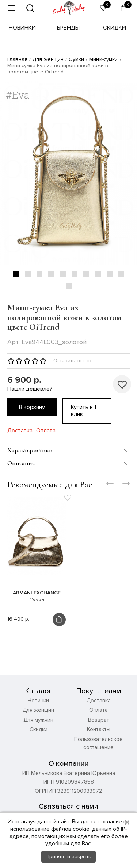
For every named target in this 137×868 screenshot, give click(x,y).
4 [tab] (51, 274)
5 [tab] (63, 274)
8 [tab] (98, 274)
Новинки (22, 28)
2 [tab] (28, 274)
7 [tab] (86, 274)
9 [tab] (110, 274)
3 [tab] (39, 274)
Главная (17, 59)
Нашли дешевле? (30, 389)
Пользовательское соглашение (98, 743)
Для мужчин (38, 720)
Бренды (68, 28)
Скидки (115, 28)
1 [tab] (16, 274)
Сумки (76, 59)
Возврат (99, 720)
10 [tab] (121, 274)
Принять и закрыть (68, 857)
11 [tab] (69, 286)
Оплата (46, 431)
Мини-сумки (103, 59)
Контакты (99, 729)
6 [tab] (75, 274)
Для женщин (48, 59)
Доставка (20, 431)
